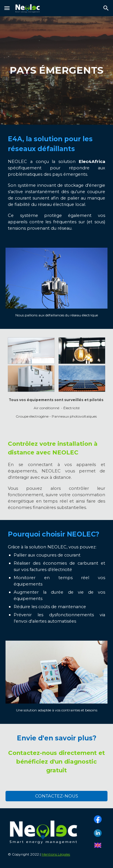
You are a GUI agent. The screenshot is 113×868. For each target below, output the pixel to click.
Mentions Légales (56, 854)
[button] (7, 8)
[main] (56, 70)
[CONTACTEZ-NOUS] (56, 796)
